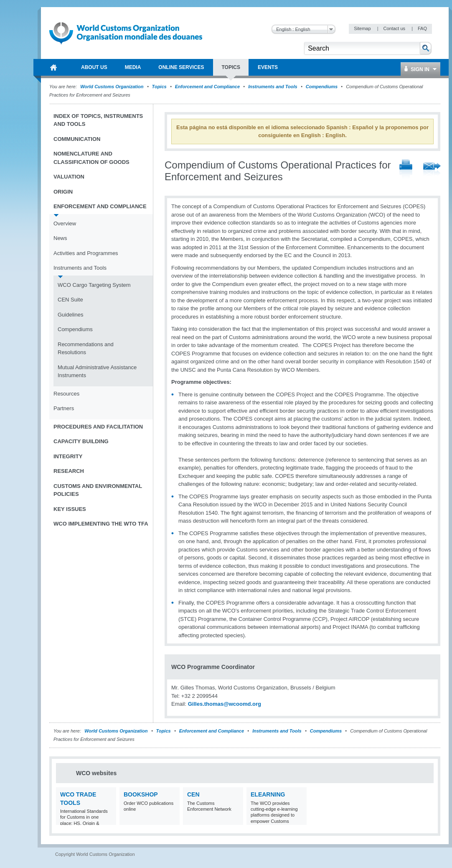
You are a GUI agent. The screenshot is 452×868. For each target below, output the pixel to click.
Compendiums (322, 87)
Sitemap (363, 28)
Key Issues (70, 509)
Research (69, 471)
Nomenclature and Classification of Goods (91, 158)
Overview (65, 223)
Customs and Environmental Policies (98, 490)
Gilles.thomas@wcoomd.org (225, 704)
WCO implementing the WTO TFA (101, 524)
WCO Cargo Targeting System (94, 285)
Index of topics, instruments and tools (98, 120)
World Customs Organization (112, 87)
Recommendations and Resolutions (86, 348)
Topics (159, 87)
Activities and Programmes (86, 253)
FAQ (422, 28)
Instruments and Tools (273, 87)
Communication (77, 139)
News (60, 238)
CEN (193, 794)
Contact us (395, 28)
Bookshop (141, 794)
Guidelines (70, 315)
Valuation (69, 177)
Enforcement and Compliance (207, 87)
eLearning (268, 794)
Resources (66, 394)
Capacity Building (81, 441)
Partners (64, 408)
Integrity (68, 456)
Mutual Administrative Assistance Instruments (97, 371)
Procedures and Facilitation (98, 427)
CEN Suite (70, 300)
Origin (63, 192)
